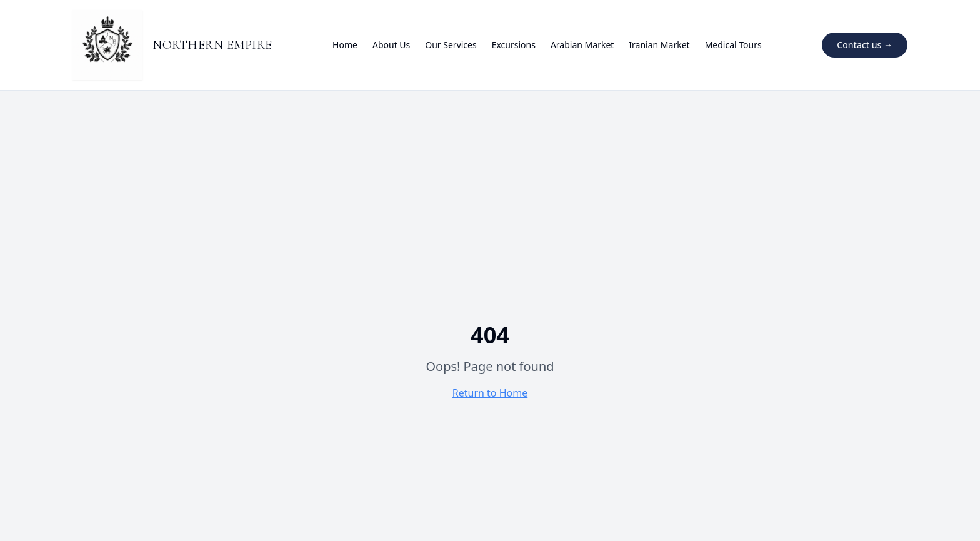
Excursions (514, 45)
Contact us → (865, 45)
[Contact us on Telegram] (865, 45)
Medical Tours (733, 45)
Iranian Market (659, 45)
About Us (391, 45)
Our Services (451, 45)
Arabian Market (582, 45)
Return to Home (490, 393)
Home (345, 45)
